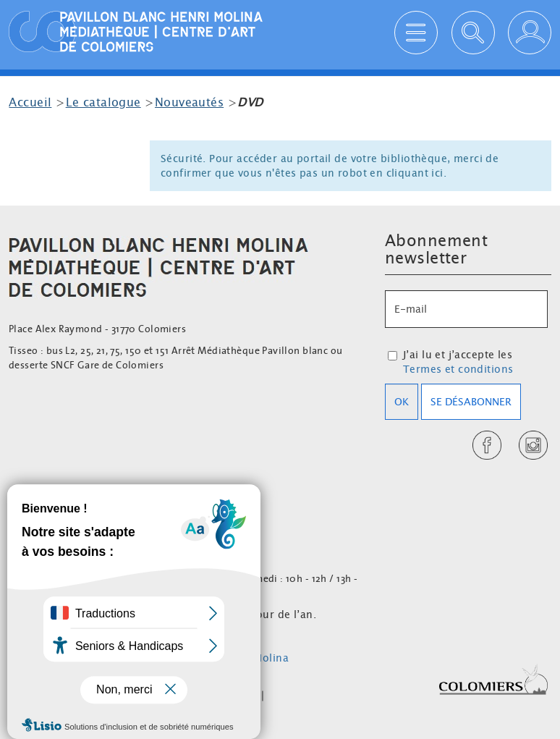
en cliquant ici (406, 173)
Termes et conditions (458, 369)
